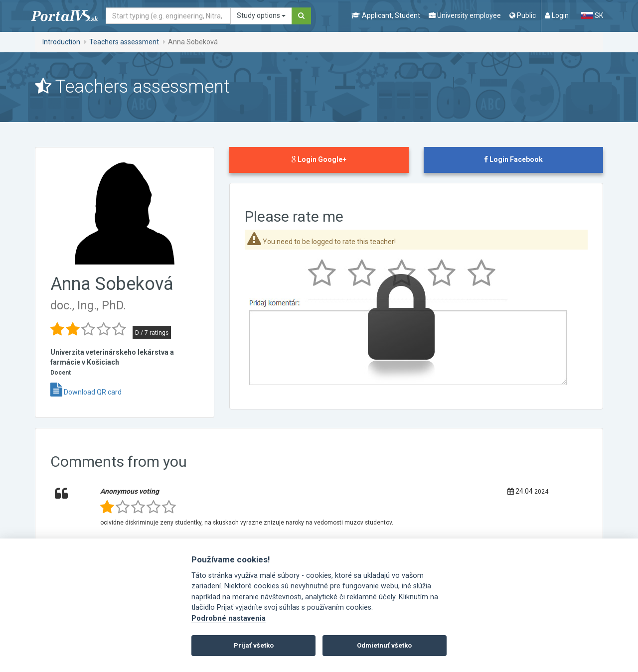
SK (592, 15)
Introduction (61, 42)
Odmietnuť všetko (384, 645)
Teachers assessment (124, 42)
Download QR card (86, 392)
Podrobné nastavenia (229, 618)
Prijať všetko (254, 645)
